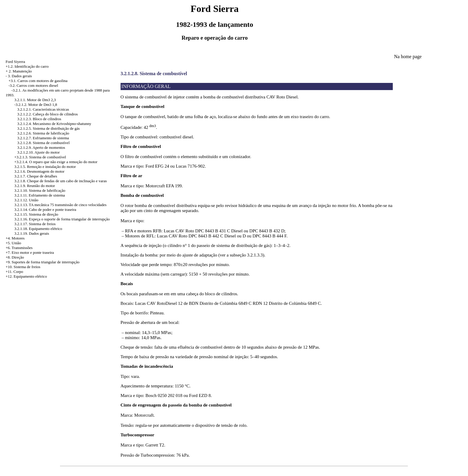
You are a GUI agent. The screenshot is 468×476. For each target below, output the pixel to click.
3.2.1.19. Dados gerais (32, 233)
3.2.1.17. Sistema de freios (35, 224)
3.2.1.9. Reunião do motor (35, 186)
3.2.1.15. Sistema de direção (36, 214)
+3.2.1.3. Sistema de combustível (40, 157)
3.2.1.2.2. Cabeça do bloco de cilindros (48, 114)
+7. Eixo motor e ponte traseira (30, 252)
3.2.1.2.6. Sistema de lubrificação (43, 133)
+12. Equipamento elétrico (26, 276)
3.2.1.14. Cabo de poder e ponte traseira (45, 210)
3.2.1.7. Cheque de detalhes (36, 176)
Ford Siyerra (15, 62)
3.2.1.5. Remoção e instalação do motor (45, 167)
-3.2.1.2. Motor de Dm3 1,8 (36, 105)
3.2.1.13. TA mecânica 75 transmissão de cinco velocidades (60, 205)
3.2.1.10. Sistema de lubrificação (40, 190)
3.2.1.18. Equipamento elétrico (38, 229)
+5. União (13, 243)
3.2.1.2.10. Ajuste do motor (39, 152)
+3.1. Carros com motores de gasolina (38, 81)
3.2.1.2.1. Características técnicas (43, 109)
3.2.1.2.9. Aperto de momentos (41, 147)
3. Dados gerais (20, 76)
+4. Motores (15, 238)
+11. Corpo (14, 272)
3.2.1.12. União (26, 200)
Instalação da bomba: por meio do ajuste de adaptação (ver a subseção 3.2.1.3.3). (193, 255)
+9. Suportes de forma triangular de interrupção (43, 262)
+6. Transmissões (19, 248)
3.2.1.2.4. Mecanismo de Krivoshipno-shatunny (54, 124)
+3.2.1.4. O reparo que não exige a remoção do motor (56, 162)
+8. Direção (15, 257)
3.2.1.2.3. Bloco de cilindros (39, 119)
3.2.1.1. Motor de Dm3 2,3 (35, 100)
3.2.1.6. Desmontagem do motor (39, 171)
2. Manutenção (20, 71)
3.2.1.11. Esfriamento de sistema (40, 195)
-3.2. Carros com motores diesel (33, 85)
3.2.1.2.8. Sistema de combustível (43, 143)
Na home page (408, 57)
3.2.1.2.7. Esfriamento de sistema (43, 138)
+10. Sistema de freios (23, 267)
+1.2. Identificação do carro (27, 66)
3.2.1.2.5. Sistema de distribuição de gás (49, 128)
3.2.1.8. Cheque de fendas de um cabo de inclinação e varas (61, 181)
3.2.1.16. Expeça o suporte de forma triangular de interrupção (62, 219)
